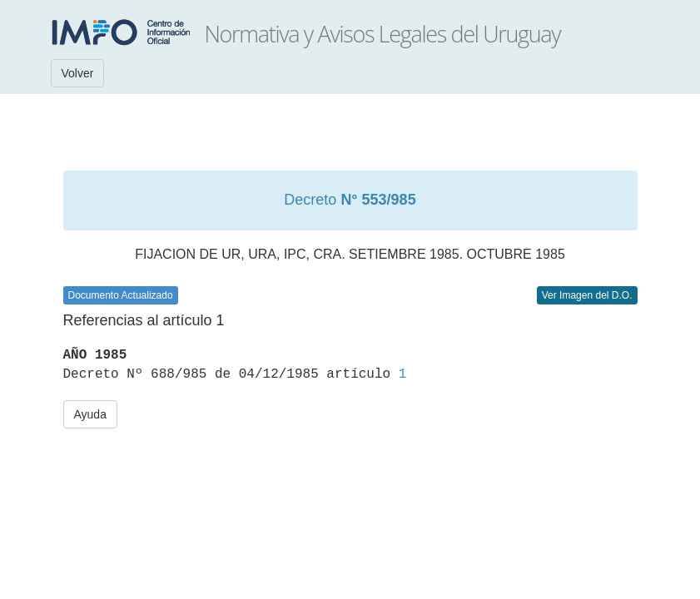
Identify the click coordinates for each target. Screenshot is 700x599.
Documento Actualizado (121, 295)
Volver (78, 73)
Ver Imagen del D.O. (587, 295)
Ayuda (90, 414)
